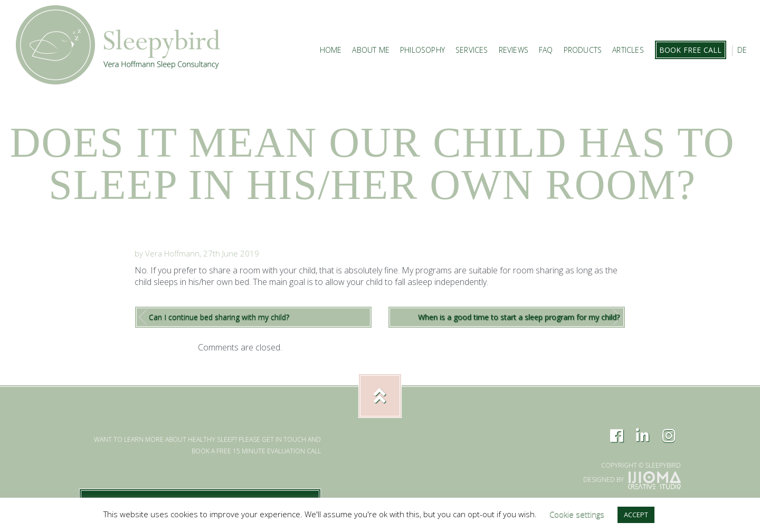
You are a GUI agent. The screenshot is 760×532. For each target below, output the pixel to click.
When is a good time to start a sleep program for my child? (519, 317)
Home (331, 50)
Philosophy (422, 50)
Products (583, 50)
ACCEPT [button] (636, 515)
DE (742, 50)
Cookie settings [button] (577, 514)
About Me (371, 50)
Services (472, 50)
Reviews (514, 50)
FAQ (546, 50)
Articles (628, 50)
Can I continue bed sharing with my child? (219, 317)
